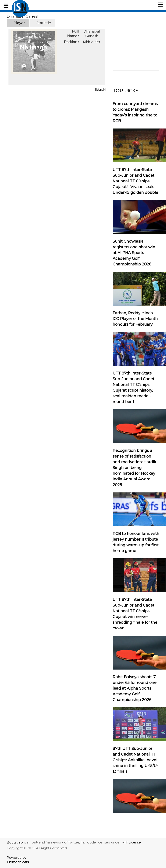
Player (19, 23)
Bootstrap (15, 842)
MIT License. (131, 842)
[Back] (101, 89)
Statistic (44, 23)
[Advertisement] (136, 39)
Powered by (18, 860)
